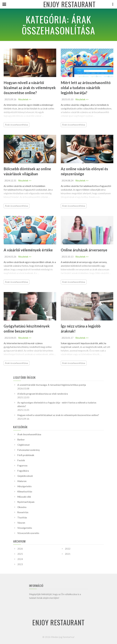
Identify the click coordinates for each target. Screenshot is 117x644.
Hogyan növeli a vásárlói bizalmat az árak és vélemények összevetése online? (30, 88)
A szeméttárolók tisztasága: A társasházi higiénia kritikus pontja (52, 385)
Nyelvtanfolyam (26, 502)
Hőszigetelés (24, 486)
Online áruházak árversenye (84, 250)
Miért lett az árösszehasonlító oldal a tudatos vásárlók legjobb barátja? (86, 88)
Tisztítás (22, 517)
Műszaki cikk (24, 497)
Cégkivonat (24, 445)
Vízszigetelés (25, 528)
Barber (21, 440)
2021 (68, 554)
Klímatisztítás (25, 491)
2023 (20, 564)
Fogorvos (22, 466)
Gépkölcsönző (25, 476)
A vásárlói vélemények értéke (28, 250)
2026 (20, 549)
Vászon (21, 523)
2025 (20, 554)
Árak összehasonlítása (17, 125)
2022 (68, 549)
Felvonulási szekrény (29, 450)
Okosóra (22, 507)
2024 (20, 559)
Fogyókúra (23, 471)
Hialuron (22, 481)
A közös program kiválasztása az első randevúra (43, 394)
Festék (21, 460)
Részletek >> (25, 99)
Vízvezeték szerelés (28, 533)
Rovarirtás (23, 512)
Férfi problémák (26, 455)
